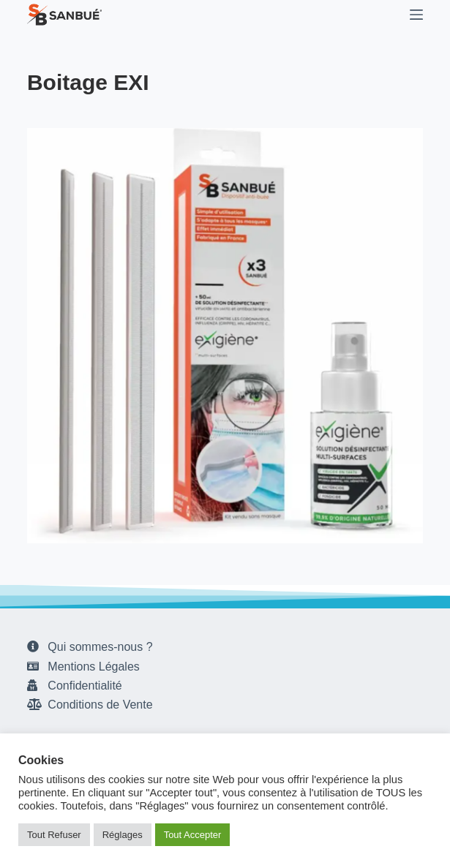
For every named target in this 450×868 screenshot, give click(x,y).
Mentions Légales (93, 667)
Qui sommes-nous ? (100, 647)
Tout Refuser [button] (54, 835)
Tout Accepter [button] (193, 835)
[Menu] (416, 15)
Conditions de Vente (100, 705)
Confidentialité (85, 686)
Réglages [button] (123, 835)
